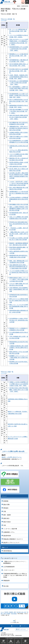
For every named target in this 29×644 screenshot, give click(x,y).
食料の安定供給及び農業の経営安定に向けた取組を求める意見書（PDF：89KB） (19, 117)
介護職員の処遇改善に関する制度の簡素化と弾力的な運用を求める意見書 (19, 348)
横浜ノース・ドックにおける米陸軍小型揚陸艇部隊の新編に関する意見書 (19, 306)
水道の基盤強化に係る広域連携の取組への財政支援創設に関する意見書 (19, 289)
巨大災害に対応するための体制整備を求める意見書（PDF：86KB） (19, 71)
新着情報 (6, 501)
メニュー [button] (27, 3)
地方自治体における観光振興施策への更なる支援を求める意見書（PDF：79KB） (19, 83)
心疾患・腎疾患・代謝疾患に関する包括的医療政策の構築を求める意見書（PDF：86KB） (19, 77)
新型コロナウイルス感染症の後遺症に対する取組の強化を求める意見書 (19, 301)
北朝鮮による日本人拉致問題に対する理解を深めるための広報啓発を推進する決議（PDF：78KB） (19, 384)
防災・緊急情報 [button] (23, 3)
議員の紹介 (6, 518)
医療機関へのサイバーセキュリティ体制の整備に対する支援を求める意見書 (19, 358)
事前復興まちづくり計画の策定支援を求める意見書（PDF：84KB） (19, 56)
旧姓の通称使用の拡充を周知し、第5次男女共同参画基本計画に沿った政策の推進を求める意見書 (19, 267)
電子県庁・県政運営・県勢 (10, 612)
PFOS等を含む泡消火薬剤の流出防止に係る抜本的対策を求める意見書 (19, 224)
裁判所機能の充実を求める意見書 (19, 205)
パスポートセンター (9, 570)
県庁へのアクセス (22, 629)
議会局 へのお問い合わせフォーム (12, 457)
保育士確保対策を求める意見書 (18, 166)
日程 (5, 525)
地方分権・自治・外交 (21, 612)
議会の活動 (6, 505)
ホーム (2, 612)
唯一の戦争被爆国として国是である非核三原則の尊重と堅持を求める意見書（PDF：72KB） (19, 89)
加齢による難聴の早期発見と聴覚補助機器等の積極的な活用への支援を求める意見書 (19, 209)
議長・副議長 (7, 515)
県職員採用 (6, 581)
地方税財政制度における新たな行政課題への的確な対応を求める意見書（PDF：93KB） (19, 96)
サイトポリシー (24, 626)
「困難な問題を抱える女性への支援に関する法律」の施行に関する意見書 (19, 234)
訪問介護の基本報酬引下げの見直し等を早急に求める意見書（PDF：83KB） (19, 111)
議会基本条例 (7, 536)
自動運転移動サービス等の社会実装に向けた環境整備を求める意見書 (19, 193)
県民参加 (6, 508)
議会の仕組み (7, 522)
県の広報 (6, 586)
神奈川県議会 (14, 614)
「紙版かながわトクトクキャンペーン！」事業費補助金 (15, 562)
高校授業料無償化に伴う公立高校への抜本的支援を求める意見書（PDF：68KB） (19, 49)
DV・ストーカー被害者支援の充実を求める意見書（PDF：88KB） (18, 31)
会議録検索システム (9, 532)
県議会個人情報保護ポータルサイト (13, 539)
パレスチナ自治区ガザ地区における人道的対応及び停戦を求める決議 (19, 273)
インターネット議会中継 (10, 529)
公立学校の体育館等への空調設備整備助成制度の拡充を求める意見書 (19, 199)
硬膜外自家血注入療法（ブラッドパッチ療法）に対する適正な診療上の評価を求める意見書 (19, 280)
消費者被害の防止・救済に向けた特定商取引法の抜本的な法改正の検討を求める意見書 (19, 128)
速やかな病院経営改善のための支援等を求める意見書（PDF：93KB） (19, 101)
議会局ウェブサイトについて (11, 543)
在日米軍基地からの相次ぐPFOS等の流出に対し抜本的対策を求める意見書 (19, 320)
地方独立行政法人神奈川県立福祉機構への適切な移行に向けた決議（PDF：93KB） (19, 390)
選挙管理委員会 (8, 551)
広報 (5, 511)
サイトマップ (15, 626)
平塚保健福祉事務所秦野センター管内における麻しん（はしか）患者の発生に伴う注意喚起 (15, 575)
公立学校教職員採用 (9, 567)
